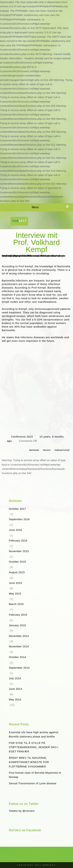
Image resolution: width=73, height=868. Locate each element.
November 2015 (19, 551)
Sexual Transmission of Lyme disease (33, 783)
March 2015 (16, 604)
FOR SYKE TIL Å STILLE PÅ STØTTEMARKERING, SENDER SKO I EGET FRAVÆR (34, 747)
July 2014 (15, 678)
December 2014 (19, 636)
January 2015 (17, 625)
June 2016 (15, 530)
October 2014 (17, 657)
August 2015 (17, 572)
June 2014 (15, 689)
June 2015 (15, 583)
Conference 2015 (22, 437)
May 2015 (15, 594)
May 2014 (15, 699)
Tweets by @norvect (22, 811)
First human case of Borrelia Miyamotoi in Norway (35, 775)
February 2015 (18, 615)
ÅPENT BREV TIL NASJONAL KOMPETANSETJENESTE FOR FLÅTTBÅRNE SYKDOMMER (29, 762)
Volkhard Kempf (62, 450)
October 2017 (17, 509)
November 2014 (19, 646)
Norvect (47, 450)
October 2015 (17, 562)
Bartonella (34, 450)
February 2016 (18, 541)
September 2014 (19, 668)
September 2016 (19, 519)
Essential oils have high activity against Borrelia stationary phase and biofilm (34, 734)
